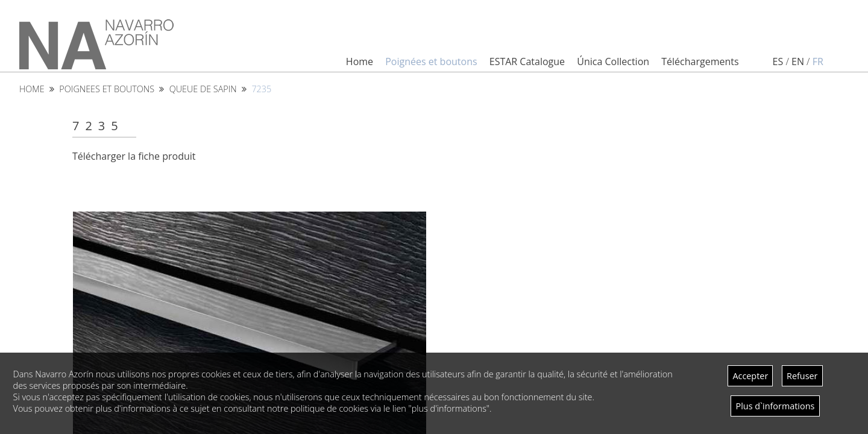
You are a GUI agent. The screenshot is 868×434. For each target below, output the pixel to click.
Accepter (750, 376)
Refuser (802, 376)
